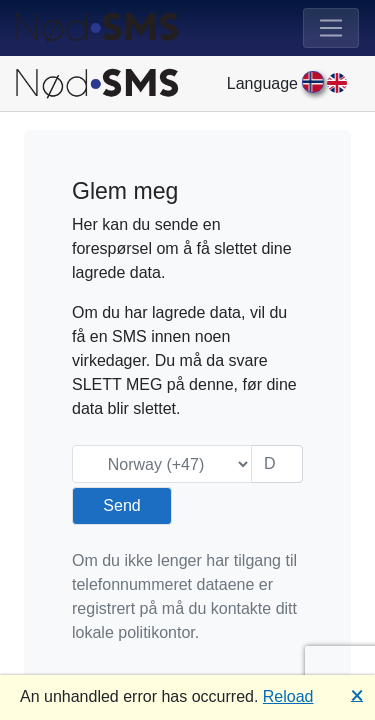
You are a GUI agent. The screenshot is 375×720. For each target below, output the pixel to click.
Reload (288, 696)
